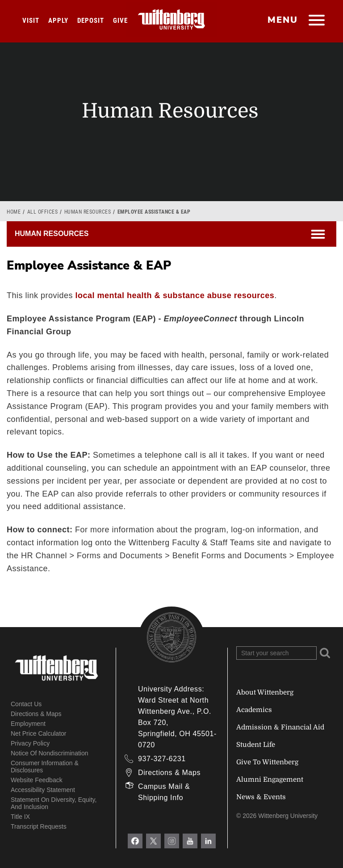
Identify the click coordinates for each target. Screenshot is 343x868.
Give (120, 21)
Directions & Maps (36, 714)
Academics (254, 710)
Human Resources (88, 212)
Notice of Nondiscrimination (50, 753)
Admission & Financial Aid (280, 727)
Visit (31, 21)
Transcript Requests (39, 826)
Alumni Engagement (270, 780)
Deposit (91, 21)
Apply (58, 21)
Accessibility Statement (43, 790)
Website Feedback (37, 780)
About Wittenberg (265, 692)
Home (14, 212)
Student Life (256, 745)
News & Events (261, 797)
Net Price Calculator (39, 733)
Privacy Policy (30, 743)
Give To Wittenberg (267, 762)
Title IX (20, 817)
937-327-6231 (162, 759)
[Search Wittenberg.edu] (276, 653)
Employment (28, 724)
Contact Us (26, 704)
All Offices (43, 212)
